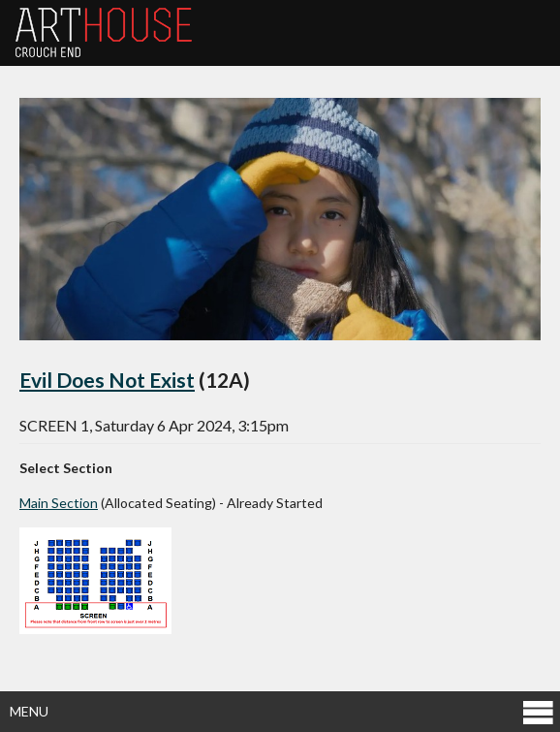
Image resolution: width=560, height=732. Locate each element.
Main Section (59, 503)
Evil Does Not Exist (107, 380)
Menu (282, 711)
